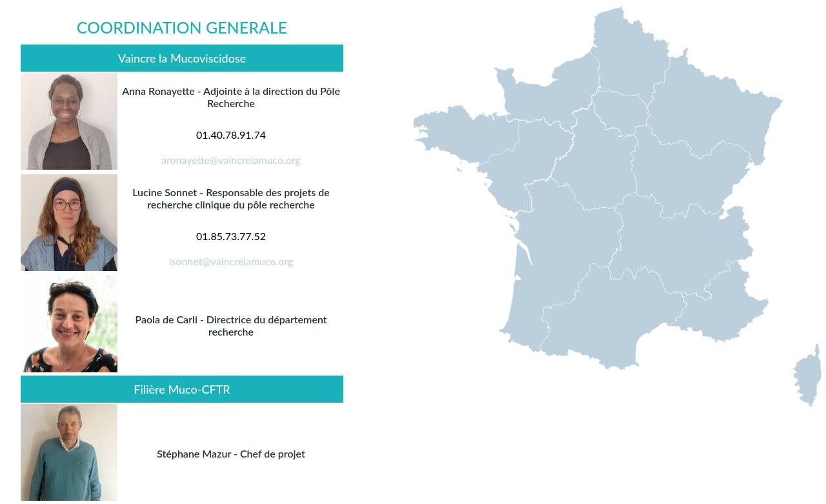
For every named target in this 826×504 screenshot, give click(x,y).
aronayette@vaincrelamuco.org (231, 160)
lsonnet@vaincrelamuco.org (231, 261)
